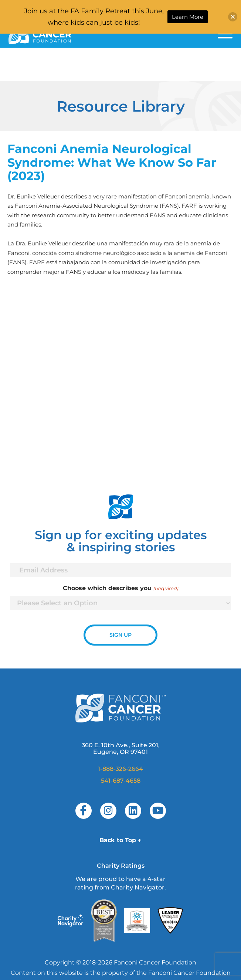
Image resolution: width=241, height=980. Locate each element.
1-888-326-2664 (120, 769)
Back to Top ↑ (120, 840)
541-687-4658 (121, 781)
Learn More (188, 17)
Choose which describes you (120, 588)
